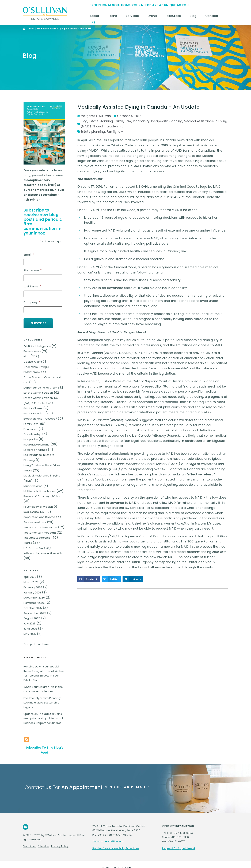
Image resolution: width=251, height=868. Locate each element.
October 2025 (33, 608)
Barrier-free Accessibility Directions (116, 848)
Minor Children (33, 486)
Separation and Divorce (39, 517)
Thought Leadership (37, 538)
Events (153, 16)
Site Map (44, 846)
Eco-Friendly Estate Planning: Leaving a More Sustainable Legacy (42, 703)
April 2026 (30, 577)
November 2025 (34, 603)
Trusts (28, 543)
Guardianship (32, 434)
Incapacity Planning (37, 444)
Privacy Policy (60, 846)
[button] (94, 22)
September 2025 (35, 613)
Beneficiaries (32, 351)
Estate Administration (38, 393)
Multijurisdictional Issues (40, 491)
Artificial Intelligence (37, 346)
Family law (115, 132)
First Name (33, 271)
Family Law (31, 424)
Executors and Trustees (39, 419)
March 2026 (31, 582)
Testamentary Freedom (40, 532)
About (95, 16)
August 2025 (32, 618)
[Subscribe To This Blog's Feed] (26, 739)
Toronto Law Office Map (108, 841)
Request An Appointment (179, 848)
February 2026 (33, 587)
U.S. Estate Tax (33, 548)
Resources (174, 16)
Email (29, 255)
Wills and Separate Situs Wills (43, 553)
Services (133, 16)
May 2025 (30, 634)
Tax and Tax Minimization (40, 527)
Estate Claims (33, 408)
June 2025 (30, 629)
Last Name (32, 287)
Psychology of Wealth (38, 507)
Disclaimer (29, 846)
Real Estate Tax (34, 512)
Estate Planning (34, 413)
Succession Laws (35, 522)
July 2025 (30, 623)
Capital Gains (33, 361)
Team (113, 16)
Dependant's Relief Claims (41, 387)
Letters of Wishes (35, 450)
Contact (213, 16)
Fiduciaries (31, 429)
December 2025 (34, 598)
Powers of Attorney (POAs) (42, 496)
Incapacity (31, 439)
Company (32, 302)
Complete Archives (36, 644)
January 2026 (32, 592)
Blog (194, 16)
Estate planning (93, 132)
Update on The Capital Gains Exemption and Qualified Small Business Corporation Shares (43, 718)
